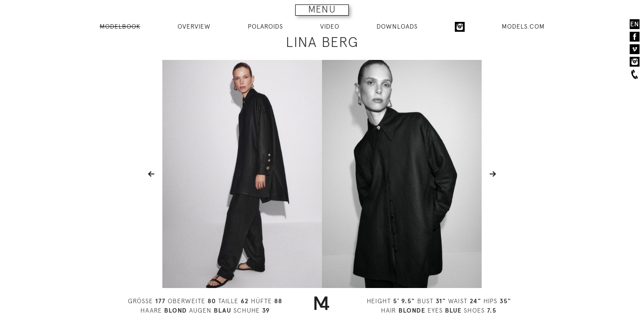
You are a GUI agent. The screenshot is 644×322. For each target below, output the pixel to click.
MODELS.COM (523, 26)
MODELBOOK (120, 26)
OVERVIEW (194, 26)
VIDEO (330, 26)
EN (635, 24)
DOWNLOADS (397, 26)
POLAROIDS (265, 26)
